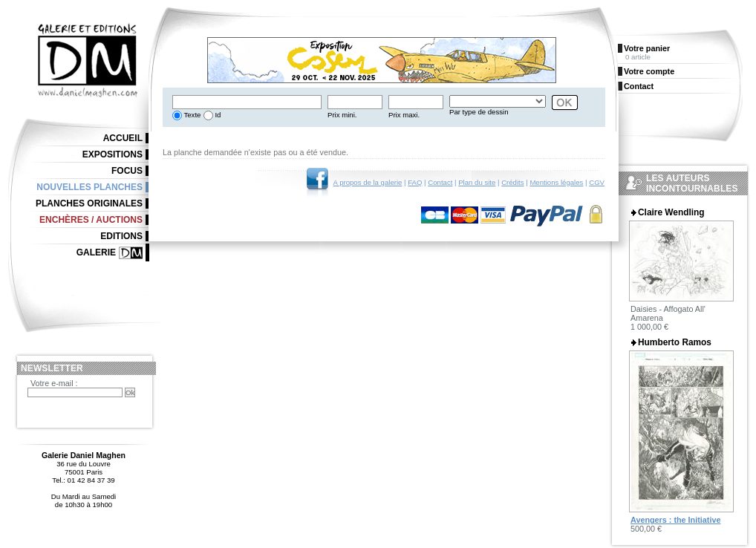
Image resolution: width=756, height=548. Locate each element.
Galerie (96, 252)
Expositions (113, 154)
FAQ (415, 182)
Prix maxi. (404, 115)
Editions (121, 236)
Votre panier (647, 48)
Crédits (512, 182)
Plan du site (477, 182)
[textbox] (247, 102)
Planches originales (89, 203)
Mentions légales (556, 182)
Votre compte (649, 71)
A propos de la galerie (368, 182)
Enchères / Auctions (91, 220)
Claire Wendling (671, 212)
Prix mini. (342, 115)
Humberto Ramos (675, 342)
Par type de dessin (479, 112)
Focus (127, 171)
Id (217, 115)
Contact (440, 182)
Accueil (123, 138)
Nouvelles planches (89, 187)
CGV (597, 182)
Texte (191, 115)
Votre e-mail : (54, 383)
